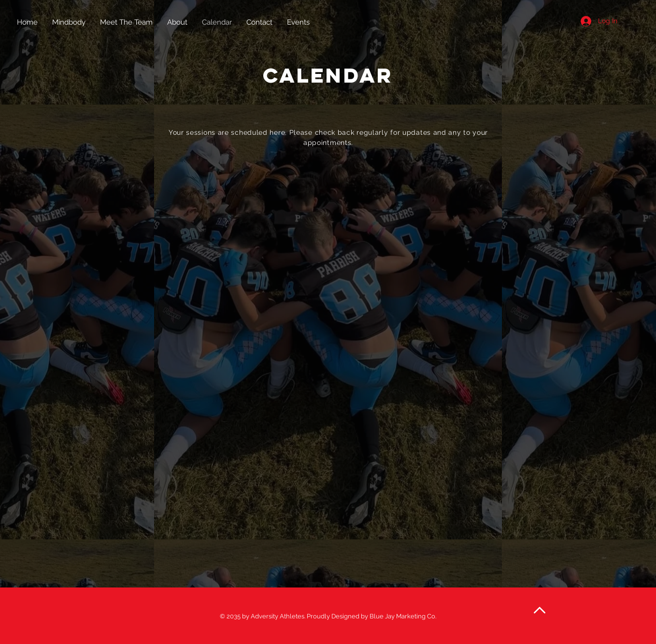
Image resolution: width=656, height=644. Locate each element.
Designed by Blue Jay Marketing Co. (384, 616)
